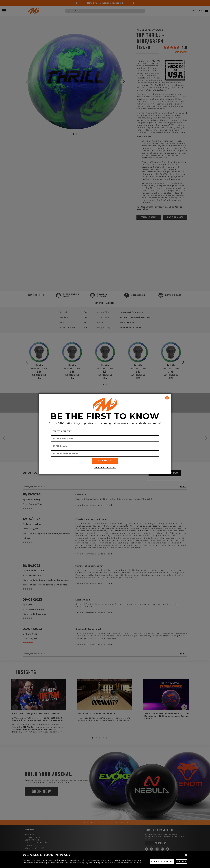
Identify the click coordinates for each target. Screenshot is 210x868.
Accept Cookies (162, 861)
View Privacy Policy (105, 468)
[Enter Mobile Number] (105, 453)
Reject (181, 861)
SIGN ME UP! (105, 461)
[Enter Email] (105, 446)
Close (186, 855)
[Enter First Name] (105, 438)
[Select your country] (105, 431)
